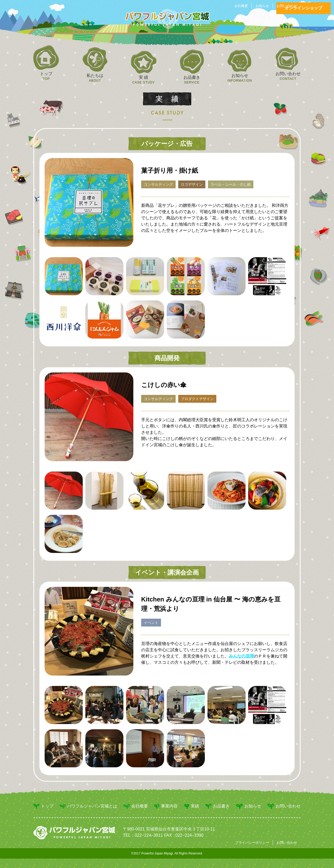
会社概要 (241, 6)
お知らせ (262, 6)
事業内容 (166, 806)
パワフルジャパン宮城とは (88, 806)
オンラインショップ (303, 8)
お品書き (217, 806)
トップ (43, 806)
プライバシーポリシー (252, 843)
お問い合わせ (287, 6)
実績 (192, 806)
